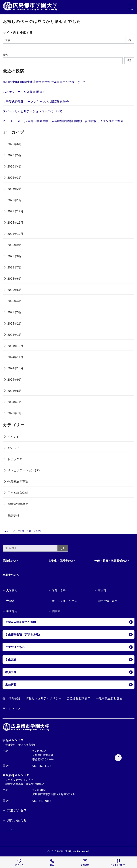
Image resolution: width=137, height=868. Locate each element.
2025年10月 (15, 234)
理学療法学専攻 (18, 504)
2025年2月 (15, 324)
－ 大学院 (8, 601)
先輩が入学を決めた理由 (69, 622)
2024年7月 (15, 402)
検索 (6, 55)
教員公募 (69, 672)
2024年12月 (15, 346)
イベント (13, 437)
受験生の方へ (11, 561)
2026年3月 (15, 178)
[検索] (68, 40)
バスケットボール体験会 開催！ (24, 92)
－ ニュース (11, 830)
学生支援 (69, 660)
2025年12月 (15, 211)
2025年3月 (15, 312)
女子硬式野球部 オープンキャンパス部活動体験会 (36, 102)
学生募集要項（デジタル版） (69, 635)
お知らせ (13, 448)
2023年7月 (15, 413)
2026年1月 (15, 200)
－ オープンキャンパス (63, 601)
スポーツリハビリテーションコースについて (33, 111)
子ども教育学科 (18, 493)
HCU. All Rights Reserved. (73, 851)
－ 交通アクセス (15, 810)
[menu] (131, 7)
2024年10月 (15, 368)
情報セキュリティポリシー (44, 698)
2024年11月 (15, 357)
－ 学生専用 (10, 611)
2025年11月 (15, 223)
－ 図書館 (54, 611)
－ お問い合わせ (15, 820)
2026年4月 (15, 167)
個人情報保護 (11, 698)
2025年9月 (15, 245)
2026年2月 (15, 189)
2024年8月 (15, 391)
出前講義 (69, 685)
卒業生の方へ (11, 575)
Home (6, 531)
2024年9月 (15, 380)
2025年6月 (15, 279)
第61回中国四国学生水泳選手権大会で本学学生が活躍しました (45, 82)
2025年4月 (15, 301)
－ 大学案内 (10, 590)
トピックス (15, 459)
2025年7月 (15, 267)
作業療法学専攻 (18, 482)
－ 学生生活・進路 (106, 601)
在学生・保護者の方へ (62, 561)
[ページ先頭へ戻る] (116, 743)
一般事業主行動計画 (109, 698)
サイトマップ (11, 709)
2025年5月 (15, 290)
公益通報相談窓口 (79, 698)
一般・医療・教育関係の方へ (112, 561)
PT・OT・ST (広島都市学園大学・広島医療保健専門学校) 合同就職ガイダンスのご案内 (63, 121)
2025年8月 (15, 256)
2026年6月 (15, 144)
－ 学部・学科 (57, 590)
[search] (130, 40)
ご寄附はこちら (69, 647)
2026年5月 (15, 155)
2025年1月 (15, 335)
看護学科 (13, 515)
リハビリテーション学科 (24, 470)
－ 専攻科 (100, 590)
